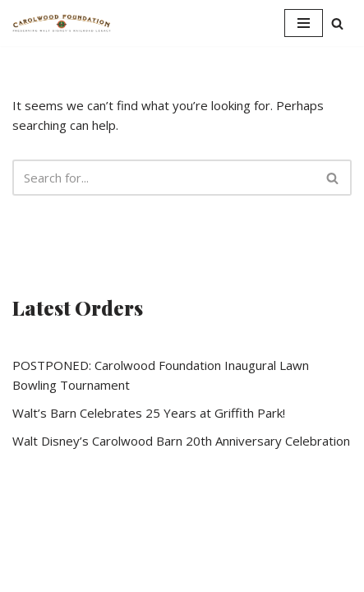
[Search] (337, 23)
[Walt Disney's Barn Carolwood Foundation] (62, 23)
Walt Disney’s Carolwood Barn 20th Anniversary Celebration (181, 441)
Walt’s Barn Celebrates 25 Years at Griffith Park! (149, 413)
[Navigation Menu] (304, 23)
